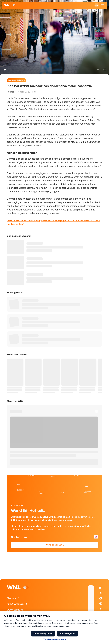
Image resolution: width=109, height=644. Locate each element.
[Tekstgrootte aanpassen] (98, 70)
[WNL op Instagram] (101, 588)
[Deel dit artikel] (104, 70)
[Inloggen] (97, 5)
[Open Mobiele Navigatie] (103, 5)
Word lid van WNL (55, 545)
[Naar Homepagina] (10, 5)
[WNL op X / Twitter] (101, 593)
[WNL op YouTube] (101, 604)
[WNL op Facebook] (101, 598)
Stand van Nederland (16, 80)
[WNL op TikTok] (101, 609)
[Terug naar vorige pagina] (5, 70)
